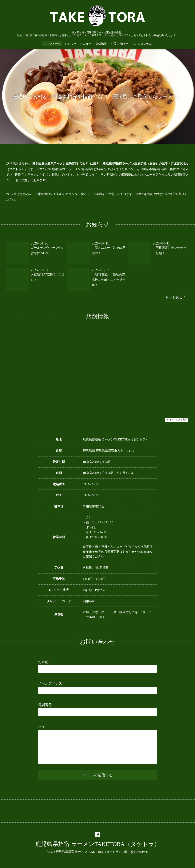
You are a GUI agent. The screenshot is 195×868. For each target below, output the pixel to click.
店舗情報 (101, 44)
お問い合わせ (119, 44)
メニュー (86, 44)
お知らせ (70, 44)
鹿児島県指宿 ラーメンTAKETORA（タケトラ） (97, 844)
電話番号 (45, 705)
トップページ (52, 44)
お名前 (44, 662)
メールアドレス (51, 683)
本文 (42, 727)
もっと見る (175, 297)
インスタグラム (142, 44)
